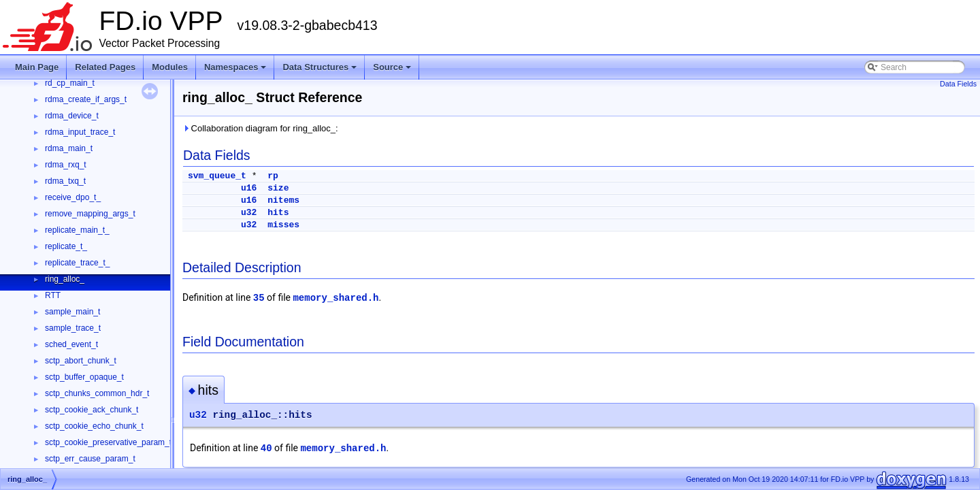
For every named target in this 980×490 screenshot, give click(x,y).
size (278, 188)
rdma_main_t (69, 148)
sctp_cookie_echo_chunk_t (94, 426)
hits (278, 213)
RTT (53, 295)
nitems (283, 200)
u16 (249, 188)
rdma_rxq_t (66, 165)
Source (393, 71)
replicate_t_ (66, 246)
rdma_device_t (72, 116)
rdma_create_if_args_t (86, 99)
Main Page (37, 67)
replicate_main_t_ (77, 230)
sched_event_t (71, 344)
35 (259, 298)
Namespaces (236, 71)
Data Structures (321, 71)
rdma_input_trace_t (80, 132)
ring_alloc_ (65, 279)
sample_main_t (72, 312)
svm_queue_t (217, 176)
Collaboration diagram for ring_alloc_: (260, 128)
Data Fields (958, 84)
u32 (249, 213)
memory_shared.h (336, 298)
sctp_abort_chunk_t (81, 361)
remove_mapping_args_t (90, 214)
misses (283, 225)
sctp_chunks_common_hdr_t (97, 393)
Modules (170, 67)
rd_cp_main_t (70, 83)
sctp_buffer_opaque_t (84, 377)
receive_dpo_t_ (73, 197)
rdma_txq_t (65, 181)
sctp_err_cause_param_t (90, 459)
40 (266, 448)
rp (273, 176)
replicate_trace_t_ (77, 263)
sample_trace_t (73, 328)
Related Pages (105, 67)
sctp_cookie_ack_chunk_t (92, 410)
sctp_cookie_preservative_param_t (108, 442)
